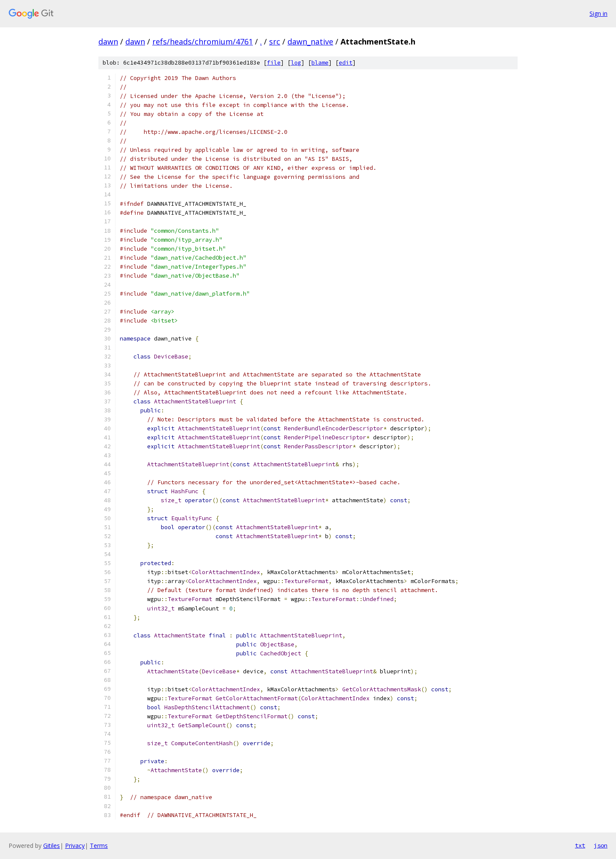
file (274, 63)
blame (320, 63)
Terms (99, 846)
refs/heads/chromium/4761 (203, 41)
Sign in (598, 13)
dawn (108, 41)
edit (346, 63)
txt (580, 845)
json (601, 845)
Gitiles (52, 846)
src (275, 41)
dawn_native (310, 41)
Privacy (75, 846)
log (296, 63)
